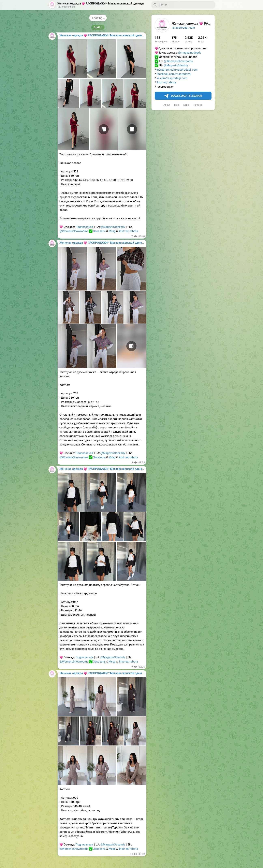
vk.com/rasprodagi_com (172, 78)
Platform (198, 105)
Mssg (112, 231)
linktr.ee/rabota (166, 82)
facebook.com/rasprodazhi (174, 74)
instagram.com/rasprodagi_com (177, 70)
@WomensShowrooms (178, 61)
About (167, 105)
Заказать (99, 231)
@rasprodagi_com (183, 28)
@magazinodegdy (190, 53)
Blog (177, 105)
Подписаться (84, 227)
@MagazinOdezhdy (176, 65)
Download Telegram (183, 96)
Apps (186, 105)
